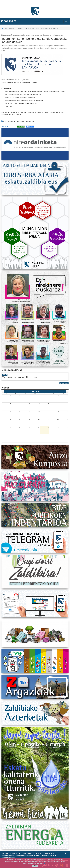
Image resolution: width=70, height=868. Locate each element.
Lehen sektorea (58, 35)
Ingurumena (35, 35)
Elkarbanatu (5, 126)
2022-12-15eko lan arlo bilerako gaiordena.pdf (18, 121)
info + (45, 863)
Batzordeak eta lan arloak (21, 35)
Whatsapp (21, 127)
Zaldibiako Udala (9, 3)
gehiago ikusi (64, 383)
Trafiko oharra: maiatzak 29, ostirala (19, 377)
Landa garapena (46, 35)
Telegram (30, 127)
